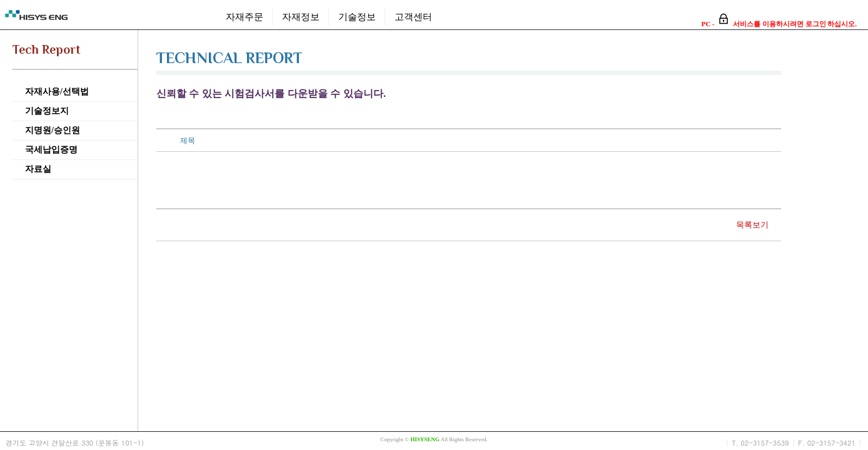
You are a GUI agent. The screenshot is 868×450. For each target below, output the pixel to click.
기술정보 (357, 17)
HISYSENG (425, 439)
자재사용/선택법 (57, 92)
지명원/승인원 (53, 130)
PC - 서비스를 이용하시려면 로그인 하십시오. (779, 24)
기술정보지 (47, 111)
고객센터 (413, 17)
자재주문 (245, 17)
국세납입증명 (51, 150)
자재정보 (301, 17)
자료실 (38, 169)
